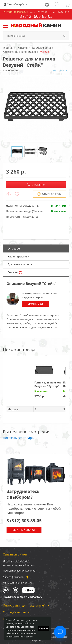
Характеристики (18, 256)
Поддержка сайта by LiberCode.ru (23, 597)
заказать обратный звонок (19, 565)
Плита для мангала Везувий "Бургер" (48, 384)
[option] (36, 109)
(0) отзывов (60, 70)
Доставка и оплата (20, 264)
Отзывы (15, 272)
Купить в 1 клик (49, 194)
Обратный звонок (24, 530)
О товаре (14, 248)
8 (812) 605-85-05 (36, 16)
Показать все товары (19, 438)
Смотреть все (36, 304)
